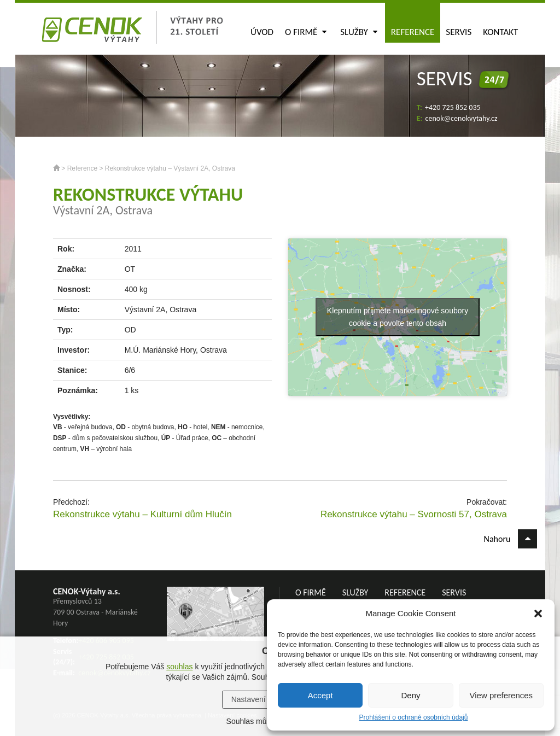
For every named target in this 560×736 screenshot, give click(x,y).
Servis (459, 32)
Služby (359, 32)
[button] (538, 614)
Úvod (262, 32)
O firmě (306, 32)
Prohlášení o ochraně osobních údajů (414, 717)
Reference (413, 32)
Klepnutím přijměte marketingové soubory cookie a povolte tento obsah (398, 317)
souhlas (179, 667)
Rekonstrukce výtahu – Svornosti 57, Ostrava (414, 514)
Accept (320, 695)
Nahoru (511, 539)
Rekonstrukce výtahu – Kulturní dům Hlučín (142, 514)
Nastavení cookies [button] (262, 699)
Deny (410, 695)
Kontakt (500, 32)
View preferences (501, 695)
